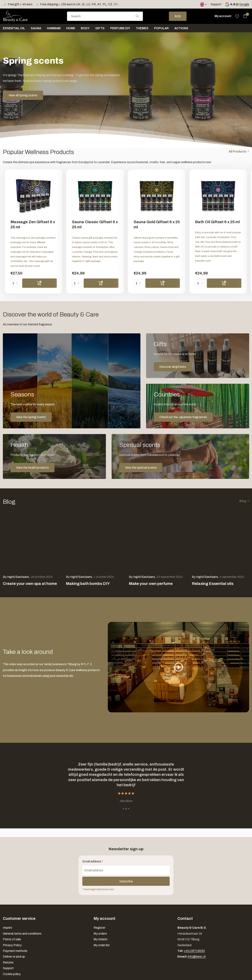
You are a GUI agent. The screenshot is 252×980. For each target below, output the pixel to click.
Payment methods (15, 951)
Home (71, 28)
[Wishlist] (237, 16)
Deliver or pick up (14, 957)
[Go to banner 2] (198, 356)
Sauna (36, 28)
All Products (237, 151)
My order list (102, 945)
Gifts (100, 28)
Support (216, 4)
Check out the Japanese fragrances (183, 417)
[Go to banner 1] (72, 381)
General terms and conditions (22, 934)
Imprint (7, 928)
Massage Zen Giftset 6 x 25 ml (33, 224)
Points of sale (12, 939)
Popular (161, 28)
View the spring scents (31, 417)
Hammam (54, 28)
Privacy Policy (12, 945)
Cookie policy (12, 974)
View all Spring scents (23, 95)
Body (85, 28)
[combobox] (105, 16)
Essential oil (14, 28)
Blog (243, 501)
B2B (178, 16)
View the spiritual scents (141, 468)
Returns (8, 962)
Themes (142, 28)
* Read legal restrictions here (98, 889)
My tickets (100, 939)
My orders (100, 934)
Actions (181, 28)
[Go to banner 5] (180, 456)
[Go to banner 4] (54, 456)
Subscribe (126, 881)
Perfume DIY (120, 28)
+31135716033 (194, 951)
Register (99, 928)
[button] (123, 809)
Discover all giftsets (173, 367)
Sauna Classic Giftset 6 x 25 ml (95, 224)
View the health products (32, 468)
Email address (93, 861)
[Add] (39, 283)
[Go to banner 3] (198, 406)
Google (244, 4)
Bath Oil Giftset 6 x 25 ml (217, 222)
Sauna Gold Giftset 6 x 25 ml (157, 224)
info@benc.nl (197, 957)
